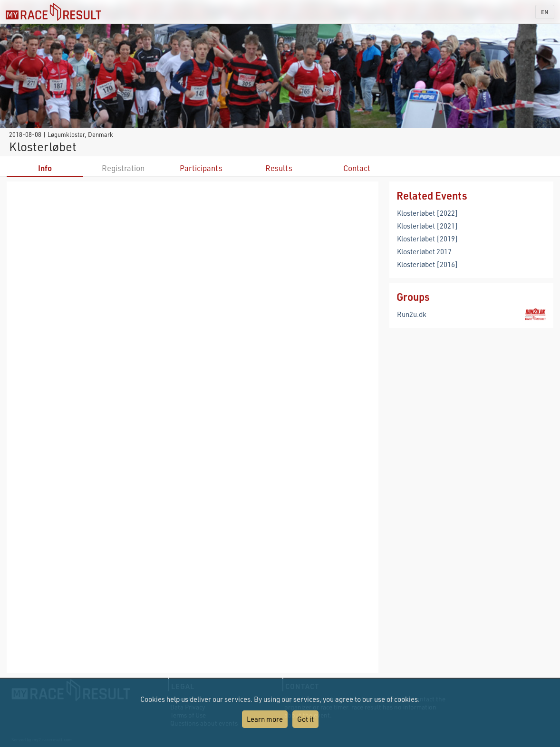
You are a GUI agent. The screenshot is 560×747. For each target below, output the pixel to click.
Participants (201, 168)
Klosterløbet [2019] (428, 239)
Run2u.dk (412, 314)
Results (279, 168)
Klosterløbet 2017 (424, 251)
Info (45, 168)
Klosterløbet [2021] (428, 226)
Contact (357, 168)
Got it (305, 719)
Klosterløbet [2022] (428, 213)
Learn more (265, 719)
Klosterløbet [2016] (428, 264)
